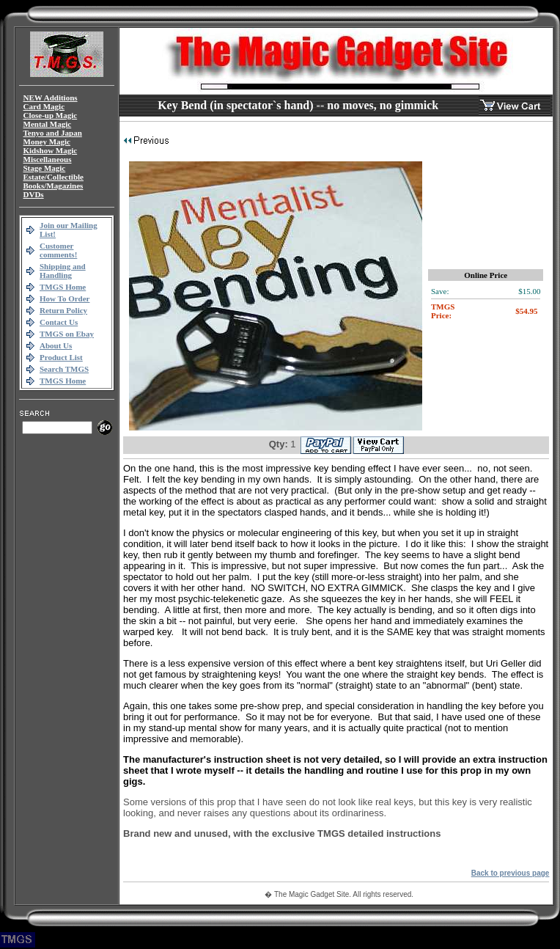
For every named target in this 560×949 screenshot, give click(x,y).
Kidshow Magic (51, 150)
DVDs (34, 194)
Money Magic (47, 142)
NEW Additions (51, 98)
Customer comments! (58, 250)
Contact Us (59, 322)
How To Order (65, 298)
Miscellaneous (48, 159)
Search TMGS (64, 369)
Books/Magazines (54, 186)
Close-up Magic (51, 115)
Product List (61, 357)
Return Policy (63, 310)
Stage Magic (45, 168)
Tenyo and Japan (53, 133)
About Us (56, 345)
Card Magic (44, 106)
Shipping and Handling (63, 271)
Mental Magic (48, 124)
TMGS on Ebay (67, 334)
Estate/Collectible (54, 177)
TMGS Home (63, 287)
